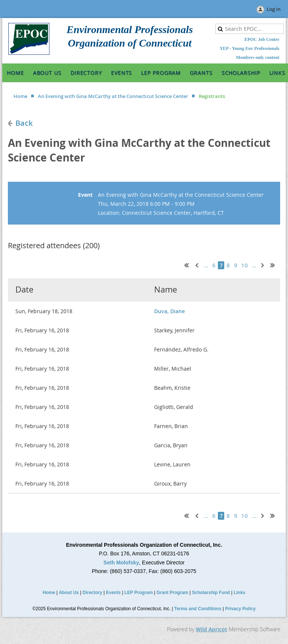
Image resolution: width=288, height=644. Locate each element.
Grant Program (172, 593)
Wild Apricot (211, 629)
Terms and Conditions (198, 609)
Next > (264, 264)
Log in (274, 9)
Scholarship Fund (211, 593)
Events (113, 593)
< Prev (196, 264)
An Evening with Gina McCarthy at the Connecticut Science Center (113, 96)
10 (245, 265)
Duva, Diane (169, 311)
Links (239, 593)
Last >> (275, 264)
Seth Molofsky (121, 563)
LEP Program (139, 593)
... (206, 265)
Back (24, 123)
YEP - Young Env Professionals (250, 48)
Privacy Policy (240, 609)
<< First (185, 264)
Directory (92, 593)
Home (20, 96)
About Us (69, 593)
